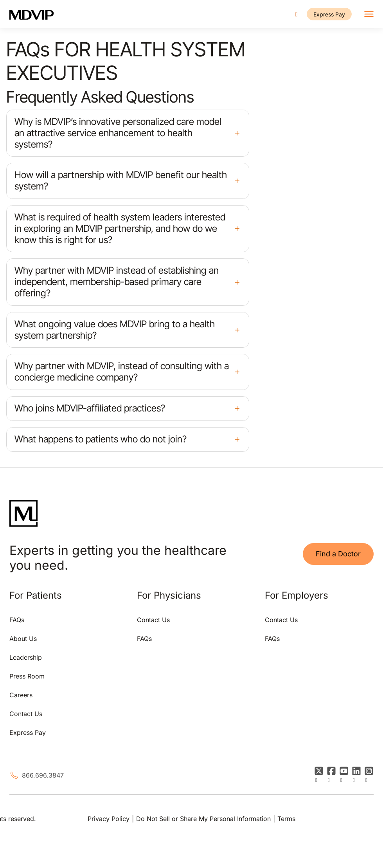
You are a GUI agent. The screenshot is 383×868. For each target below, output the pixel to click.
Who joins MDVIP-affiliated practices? (90, 408)
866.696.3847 (43, 775)
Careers (21, 695)
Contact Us (26, 714)
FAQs (17, 620)
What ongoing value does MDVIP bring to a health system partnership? (115, 330)
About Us (23, 639)
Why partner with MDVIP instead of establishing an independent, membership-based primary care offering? (117, 282)
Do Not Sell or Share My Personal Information (203, 819)
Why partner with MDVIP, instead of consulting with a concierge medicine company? (122, 372)
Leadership (26, 657)
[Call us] (297, 14)
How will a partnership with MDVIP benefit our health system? (121, 180)
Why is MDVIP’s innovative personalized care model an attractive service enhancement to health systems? (118, 133)
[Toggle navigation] (369, 14)
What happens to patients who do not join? (101, 439)
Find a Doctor (338, 554)
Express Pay (329, 14)
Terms (286, 819)
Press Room (27, 676)
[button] (128, 133)
